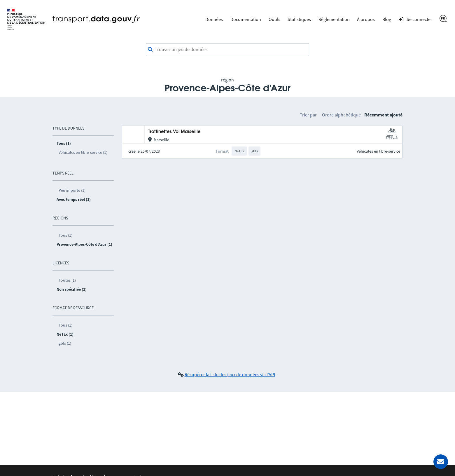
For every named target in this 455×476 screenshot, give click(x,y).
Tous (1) (65, 235)
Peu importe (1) (72, 190)
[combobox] (228, 50)
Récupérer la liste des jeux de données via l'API (230, 374)
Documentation (246, 19)
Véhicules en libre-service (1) (83, 152)
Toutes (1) (67, 280)
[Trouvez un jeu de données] (228, 50)
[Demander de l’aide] (441, 462)
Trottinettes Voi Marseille (174, 132)
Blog (387, 19)
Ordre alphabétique (341, 115)
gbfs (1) (65, 343)
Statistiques (299, 19)
